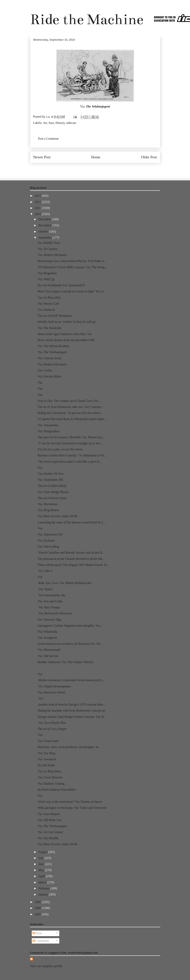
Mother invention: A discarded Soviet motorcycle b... (71, 680)
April (42, 876)
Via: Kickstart (46, 540)
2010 (38, 214)
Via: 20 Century (47, 249)
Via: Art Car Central (50, 832)
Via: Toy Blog (46, 753)
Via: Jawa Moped (48, 814)
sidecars (71, 123)
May (42, 870)
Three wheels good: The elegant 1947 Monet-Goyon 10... (73, 565)
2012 (38, 202)
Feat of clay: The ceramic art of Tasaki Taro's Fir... (69, 401)
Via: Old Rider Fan (49, 820)
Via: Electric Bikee (49, 376)
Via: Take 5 (45, 571)
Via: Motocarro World (51, 692)
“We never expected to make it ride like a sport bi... (70, 462)
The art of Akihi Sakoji (52, 486)
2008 (38, 908)
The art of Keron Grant (52, 498)
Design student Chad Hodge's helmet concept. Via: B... (72, 717)
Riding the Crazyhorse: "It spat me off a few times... (70, 413)
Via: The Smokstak (49, 328)
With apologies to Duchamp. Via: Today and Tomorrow (72, 808)
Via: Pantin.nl (46, 310)
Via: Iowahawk (47, 759)
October (44, 232)
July (41, 858)
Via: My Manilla (48, 838)
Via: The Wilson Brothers (53, 346)
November (45, 225)
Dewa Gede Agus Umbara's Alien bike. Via (64, 334)
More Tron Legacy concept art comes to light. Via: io (71, 291)
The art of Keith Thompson (55, 316)
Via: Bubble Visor (49, 243)
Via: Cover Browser (50, 777)
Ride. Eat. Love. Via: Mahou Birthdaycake (64, 583)
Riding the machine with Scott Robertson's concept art (71, 711)
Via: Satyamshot (48, 425)
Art (45, 123)
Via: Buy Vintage (49, 607)
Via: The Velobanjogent (52, 352)
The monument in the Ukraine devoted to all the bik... (71, 559)
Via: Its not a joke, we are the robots (60, 449)
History (60, 123)
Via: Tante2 (45, 589)
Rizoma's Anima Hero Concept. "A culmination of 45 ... (72, 455)
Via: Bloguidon (47, 273)
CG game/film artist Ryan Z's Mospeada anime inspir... (72, 419)
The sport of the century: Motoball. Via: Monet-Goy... (71, 437)
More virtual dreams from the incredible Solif (66, 340)
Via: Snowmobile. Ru (51, 595)
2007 (38, 914)
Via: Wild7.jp (46, 279)
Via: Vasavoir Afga (49, 620)
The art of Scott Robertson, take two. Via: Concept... (70, 407)
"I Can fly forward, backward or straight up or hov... (70, 443)
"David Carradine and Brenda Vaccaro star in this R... (71, 553)
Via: (40, 382)
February (44, 888)
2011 (38, 208)
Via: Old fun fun (48, 656)
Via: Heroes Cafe (48, 304)
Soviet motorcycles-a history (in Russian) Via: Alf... (70, 644)
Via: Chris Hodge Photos (53, 492)
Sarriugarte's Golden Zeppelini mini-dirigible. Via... (70, 626)
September (45, 238)
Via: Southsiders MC (51, 480)
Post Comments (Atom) (103, 169)
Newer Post (42, 157)
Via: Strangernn (47, 638)
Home (96, 157)
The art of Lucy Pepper (52, 729)
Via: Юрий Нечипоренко (54, 686)
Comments (41, 941)
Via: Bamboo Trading (51, 784)
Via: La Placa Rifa (49, 298)
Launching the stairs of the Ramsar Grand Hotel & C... (72, 522)
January (44, 894)
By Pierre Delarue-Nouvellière (57, 790)
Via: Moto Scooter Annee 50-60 (57, 516)
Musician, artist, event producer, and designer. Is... (69, 747)
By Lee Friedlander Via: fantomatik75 (61, 285)
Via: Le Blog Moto (49, 771)
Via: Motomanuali (49, 650)
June (42, 864)
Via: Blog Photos (48, 510)
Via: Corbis (45, 370)
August (43, 852)
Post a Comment (48, 139)
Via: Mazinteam (48, 504)
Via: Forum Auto (48, 741)
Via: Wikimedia (47, 632)
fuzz (51, 123)
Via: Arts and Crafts (50, 601)
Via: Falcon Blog (48, 546)
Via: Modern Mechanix (52, 255)
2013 (38, 196)
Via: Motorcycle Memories (55, 613)
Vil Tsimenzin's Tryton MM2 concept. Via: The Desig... (72, 267)
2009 (38, 902)
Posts (37, 933)
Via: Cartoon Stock (49, 358)
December (45, 219)
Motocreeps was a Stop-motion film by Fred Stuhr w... (72, 261)
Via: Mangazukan (49, 431)
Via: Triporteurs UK (50, 534)
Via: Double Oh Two (50, 474)
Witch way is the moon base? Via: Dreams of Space (70, 802)
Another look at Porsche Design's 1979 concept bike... (71, 704)
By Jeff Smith (46, 765)
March (43, 882)
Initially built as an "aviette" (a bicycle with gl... (67, 322)
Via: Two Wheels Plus (52, 723)
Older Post (149, 157)
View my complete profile (46, 966)
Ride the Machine (87, 19)
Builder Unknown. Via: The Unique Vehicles (65, 662)
